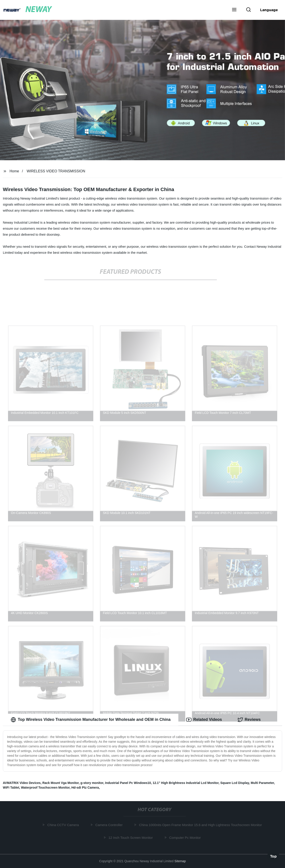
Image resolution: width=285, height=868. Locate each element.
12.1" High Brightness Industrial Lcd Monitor (186, 783)
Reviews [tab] (249, 720)
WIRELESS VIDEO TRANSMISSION (56, 171)
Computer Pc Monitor (186, 838)
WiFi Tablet (11, 788)
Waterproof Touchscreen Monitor (45, 788)
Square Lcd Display (235, 783)
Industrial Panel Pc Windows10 (128, 783)
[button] (234, 10)
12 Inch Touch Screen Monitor (131, 838)
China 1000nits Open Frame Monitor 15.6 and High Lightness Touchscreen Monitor (202, 825)
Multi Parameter (262, 783)
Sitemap (180, 861)
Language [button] (269, 10)
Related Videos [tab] (204, 720)
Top (273, 856)
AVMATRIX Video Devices (22, 783)
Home (14, 171)
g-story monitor (92, 783)
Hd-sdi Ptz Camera (85, 788)
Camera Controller (110, 825)
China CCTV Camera (64, 825)
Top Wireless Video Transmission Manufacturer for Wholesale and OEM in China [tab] (91, 720)
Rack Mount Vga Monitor (60, 783)
